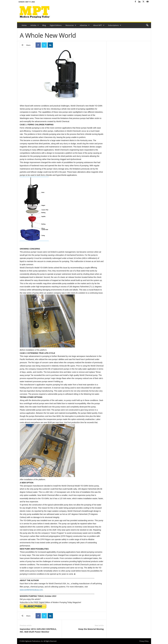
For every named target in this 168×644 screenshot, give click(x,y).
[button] (147, 25)
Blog (44, 25)
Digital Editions (56, 25)
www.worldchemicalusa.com (31, 590)
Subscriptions (115, 25)
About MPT (99, 25)
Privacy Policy (144, 641)
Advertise (85, 25)
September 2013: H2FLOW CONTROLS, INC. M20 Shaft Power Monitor (38, 630)
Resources (71, 25)
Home (24, 25)
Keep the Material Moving (91, 629)
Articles (35, 25)
